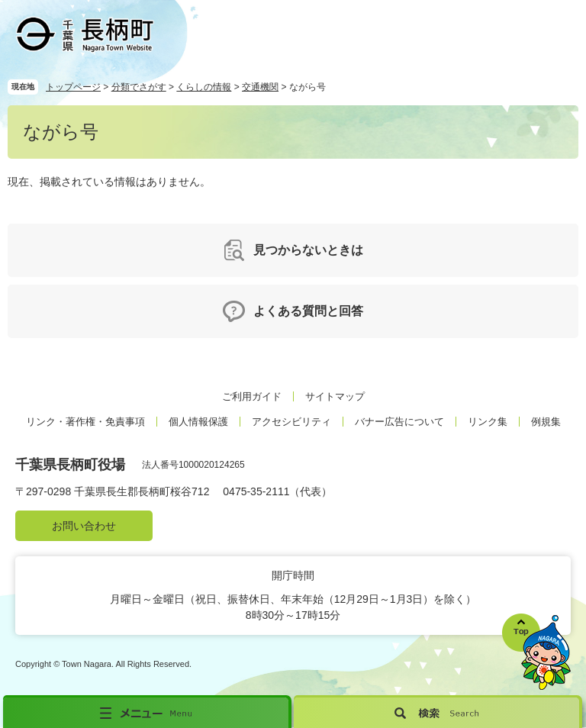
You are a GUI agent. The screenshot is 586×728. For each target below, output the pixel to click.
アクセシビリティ (291, 422)
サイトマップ (335, 396)
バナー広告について (399, 422)
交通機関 (260, 87)
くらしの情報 (204, 87)
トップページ (73, 87)
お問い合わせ (84, 526)
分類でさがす (139, 87)
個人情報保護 (198, 422)
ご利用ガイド (252, 396)
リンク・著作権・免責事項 (85, 422)
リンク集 (488, 422)
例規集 (546, 422)
